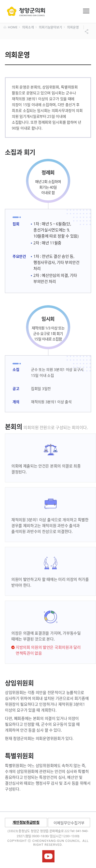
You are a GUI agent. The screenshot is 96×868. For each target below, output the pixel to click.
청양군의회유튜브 (48, 856)
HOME (10, 27)
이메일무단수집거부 (69, 823)
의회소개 (28, 27)
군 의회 (26, 11)
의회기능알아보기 (50, 27)
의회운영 (73, 27)
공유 (87, 32)
